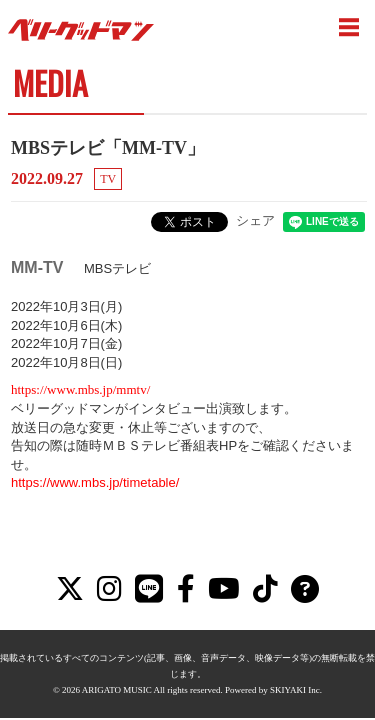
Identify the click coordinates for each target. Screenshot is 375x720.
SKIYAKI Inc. (296, 652)
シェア (255, 220)
